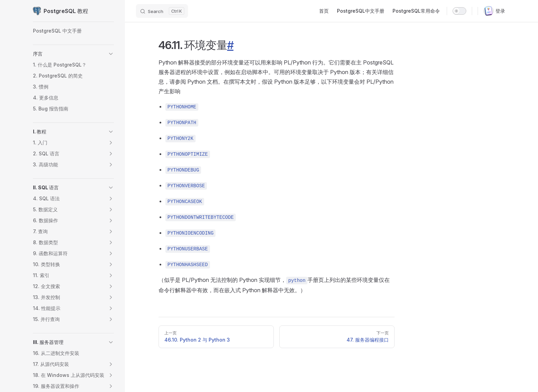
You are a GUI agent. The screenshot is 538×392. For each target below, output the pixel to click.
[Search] (162, 11)
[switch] (459, 11)
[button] (111, 54)
